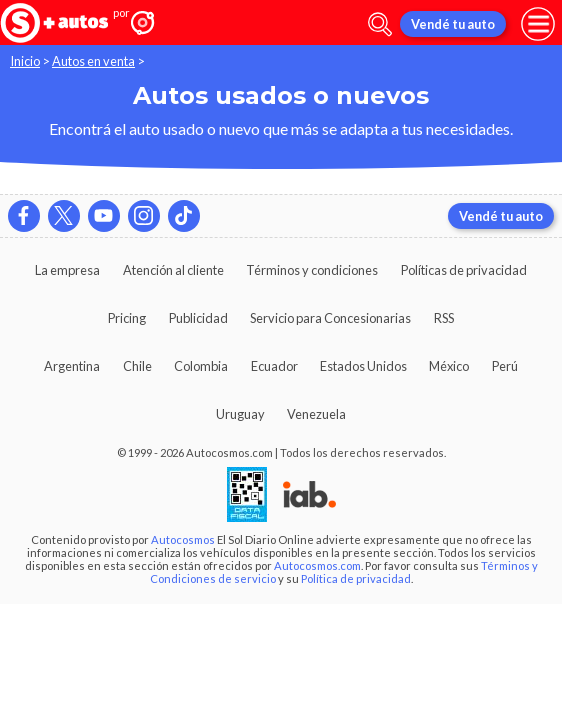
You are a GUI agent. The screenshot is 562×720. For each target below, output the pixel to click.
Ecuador (274, 366)
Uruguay (240, 414)
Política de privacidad (356, 578)
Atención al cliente (173, 270)
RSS (444, 318)
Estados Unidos (363, 366)
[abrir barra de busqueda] (380, 24)
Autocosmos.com (317, 565)
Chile (137, 366)
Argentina (72, 366)
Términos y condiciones (312, 270)
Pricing (127, 318)
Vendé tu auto (453, 24)
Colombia (201, 366)
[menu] (538, 24)
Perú (505, 366)
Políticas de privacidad (464, 270)
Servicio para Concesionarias (330, 318)
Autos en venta (93, 61)
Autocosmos (183, 539)
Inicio (25, 61)
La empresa (67, 270)
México (449, 366)
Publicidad (198, 318)
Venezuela (316, 414)
